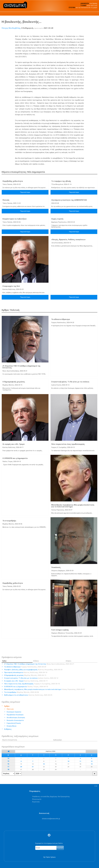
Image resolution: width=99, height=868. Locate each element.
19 (92, 764)
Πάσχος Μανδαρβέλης (11, 28)
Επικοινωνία (37, 799)
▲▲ (96, 786)
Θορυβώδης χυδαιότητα (13, 181)
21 (33, 767)
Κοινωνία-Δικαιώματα (15, 720)
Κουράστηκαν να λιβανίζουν (15, 219)
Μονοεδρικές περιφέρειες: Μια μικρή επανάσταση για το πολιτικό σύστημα (73, 506)
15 (8, 761)
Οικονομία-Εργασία (14, 712)
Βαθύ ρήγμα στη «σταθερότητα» (28, 695)
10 (68, 761)
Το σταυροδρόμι (9, 521)
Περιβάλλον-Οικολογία (15, 715)
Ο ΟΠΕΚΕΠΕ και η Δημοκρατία (15, 458)
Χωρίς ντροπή (57, 219)
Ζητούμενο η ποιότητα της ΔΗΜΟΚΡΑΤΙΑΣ (69, 200)
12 (92, 761)
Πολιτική (10, 709)
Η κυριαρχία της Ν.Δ (11, 286)
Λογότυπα (36, 802)
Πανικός (6, 200)
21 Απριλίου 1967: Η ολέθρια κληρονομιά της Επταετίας (21, 367)
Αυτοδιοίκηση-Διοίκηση (16, 717)
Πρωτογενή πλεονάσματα (26, 672)
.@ (51, 819)
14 (8, 758)
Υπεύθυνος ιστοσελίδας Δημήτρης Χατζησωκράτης (51, 797)
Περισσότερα (25, 192)
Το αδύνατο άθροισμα (61, 319)
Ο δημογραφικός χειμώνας (14, 382)
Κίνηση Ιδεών (12, 726)
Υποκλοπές (56, 567)
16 (8, 764)
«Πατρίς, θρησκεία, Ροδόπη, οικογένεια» (68, 240)
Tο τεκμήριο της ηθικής (61, 181)
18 (8, 770)
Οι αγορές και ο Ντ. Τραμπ (14, 444)
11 (80, 761)
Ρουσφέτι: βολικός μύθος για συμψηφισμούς (33, 670)
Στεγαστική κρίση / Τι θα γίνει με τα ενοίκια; (70, 382)
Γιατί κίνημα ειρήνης (60, 630)
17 (8, 767)
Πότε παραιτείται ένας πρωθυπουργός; (68, 444)
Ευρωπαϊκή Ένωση (14, 723)
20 (21, 767)
